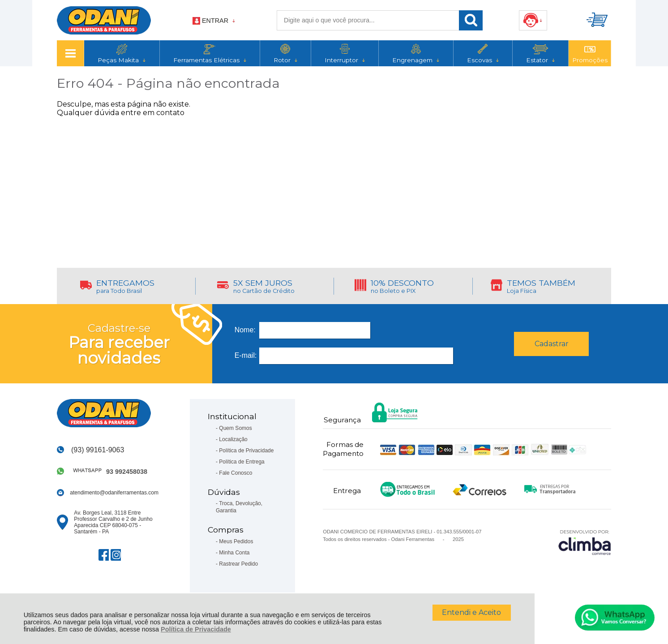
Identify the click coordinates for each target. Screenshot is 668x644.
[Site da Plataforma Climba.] (585, 542)
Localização (233, 439)
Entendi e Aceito (471, 612)
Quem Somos (235, 428)
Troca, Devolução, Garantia (239, 507)
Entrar (215, 21)
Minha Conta (234, 553)
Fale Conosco (236, 473)
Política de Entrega (242, 462)
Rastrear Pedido (238, 564)
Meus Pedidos (236, 541)
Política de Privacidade (196, 629)
